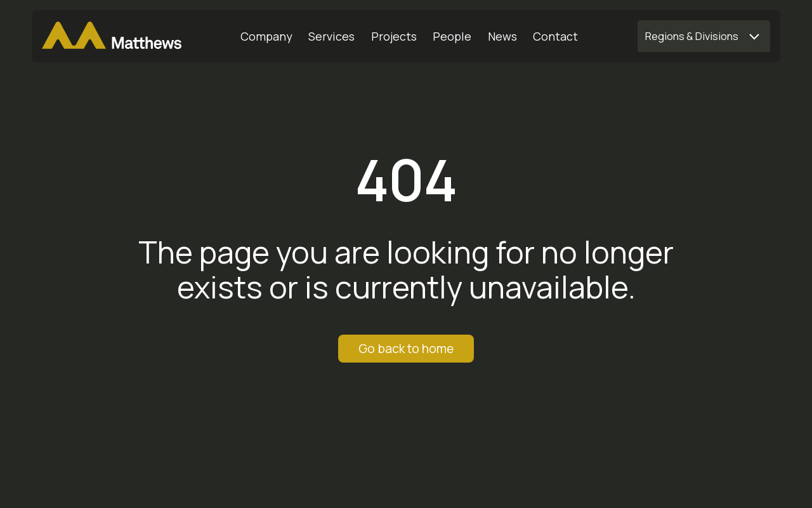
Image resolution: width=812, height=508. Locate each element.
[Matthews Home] (112, 36)
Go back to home (406, 349)
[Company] (267, 36)
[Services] (331, 36)
